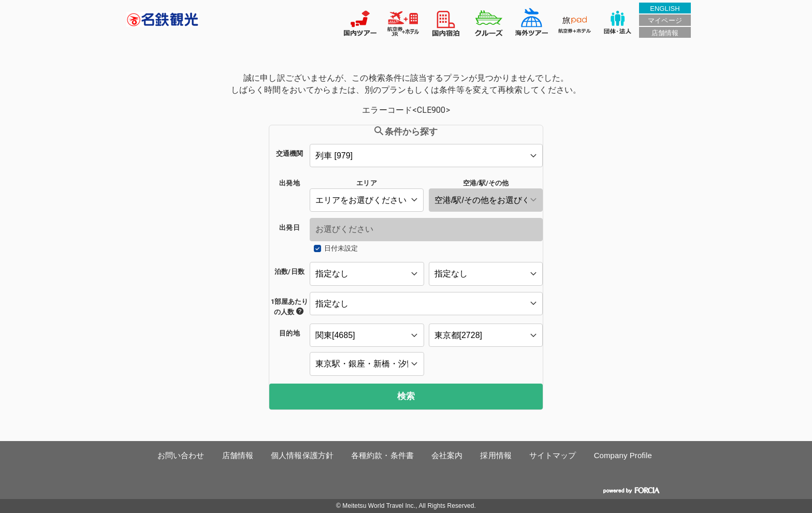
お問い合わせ (181, 455)
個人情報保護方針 (302, 455)
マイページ (665, 20)
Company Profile (623, 455)
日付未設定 (341, 248)
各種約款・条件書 (382, 455)
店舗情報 (665, 33)
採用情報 (496, 455)
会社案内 (447, 455)
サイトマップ (553, 455)
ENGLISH (665, 9)
